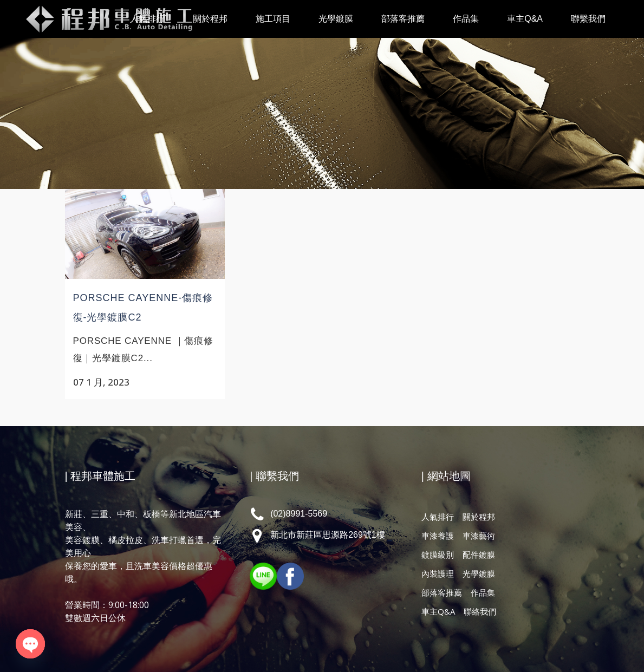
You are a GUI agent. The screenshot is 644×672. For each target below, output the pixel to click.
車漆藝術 (479, 525)
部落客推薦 (442, 582)
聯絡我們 (480, 601)
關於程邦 (479, 506)
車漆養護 (438, 525)
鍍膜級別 (438, 544)
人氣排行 (438, 506)
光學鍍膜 (479, 563)
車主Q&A (438, 601)
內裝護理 (438, 563)
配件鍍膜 (479, 544)
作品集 (483, 582)
